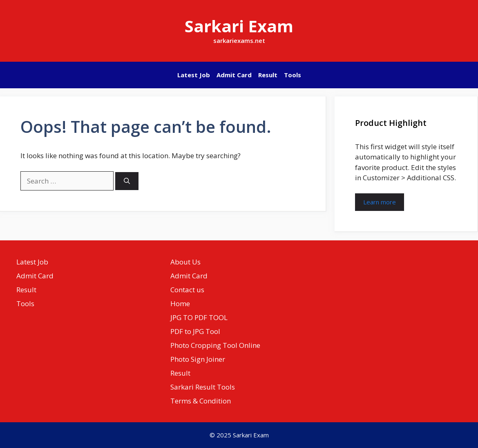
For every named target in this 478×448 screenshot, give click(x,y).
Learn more (380, 202)
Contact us (187, 290)
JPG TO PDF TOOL (199, 317)
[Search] (127, 181)
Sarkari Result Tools (203, 387)
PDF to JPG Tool (195, 331)
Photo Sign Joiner (198, 359)
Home (180, 304)
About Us (185, 262)
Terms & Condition (201, 401)
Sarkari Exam (239, 26)
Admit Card (234, 75)
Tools (293, 75)
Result (268, 75)
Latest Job (194, 75)
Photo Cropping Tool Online (215, 345)
